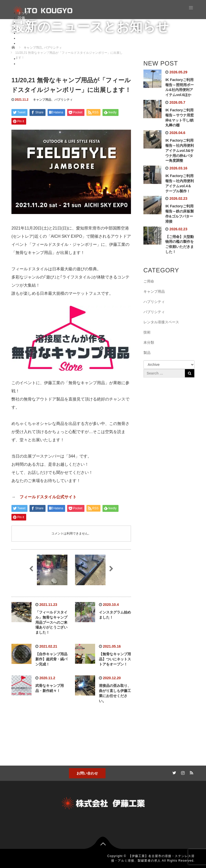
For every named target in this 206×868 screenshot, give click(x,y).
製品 (21, 28)
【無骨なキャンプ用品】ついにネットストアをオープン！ (115, 659)
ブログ (23, 33)
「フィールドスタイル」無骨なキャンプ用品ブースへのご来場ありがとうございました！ (51, 622)
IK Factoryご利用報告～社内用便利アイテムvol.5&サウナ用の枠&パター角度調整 (180, 150)
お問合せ (25, 38)
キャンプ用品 (42, 100)
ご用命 (149, 281)
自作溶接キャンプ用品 (46, 48)
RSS (191, 772)
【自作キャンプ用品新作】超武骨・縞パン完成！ (51, 659)
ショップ (25, 64)
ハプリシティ (154, 302)
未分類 (149, 342)
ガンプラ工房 (39, 54)
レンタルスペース (32, 59)
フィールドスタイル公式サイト (48, 497)
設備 (21, 18)
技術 (21, 23)
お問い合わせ (87, 773)
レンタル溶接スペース (161, 322)
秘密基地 (25, 43)
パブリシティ (64, 100)
